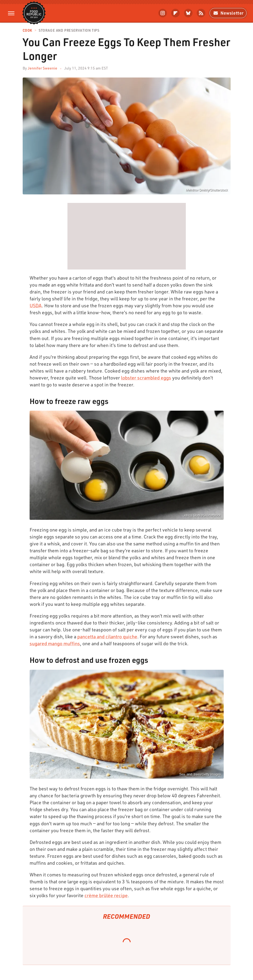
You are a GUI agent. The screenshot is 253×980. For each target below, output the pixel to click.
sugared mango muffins (55, 643)
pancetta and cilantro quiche (107, 636)
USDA (36, 305)
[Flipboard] (175, 13)
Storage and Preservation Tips (69, 30)
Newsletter (228, 13)
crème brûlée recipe (106, 895)
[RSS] (201, 13)
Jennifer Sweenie (43, 68)
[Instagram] (163, 13)
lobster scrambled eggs (146, 378)
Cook (27, 30)
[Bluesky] (188, 13)
